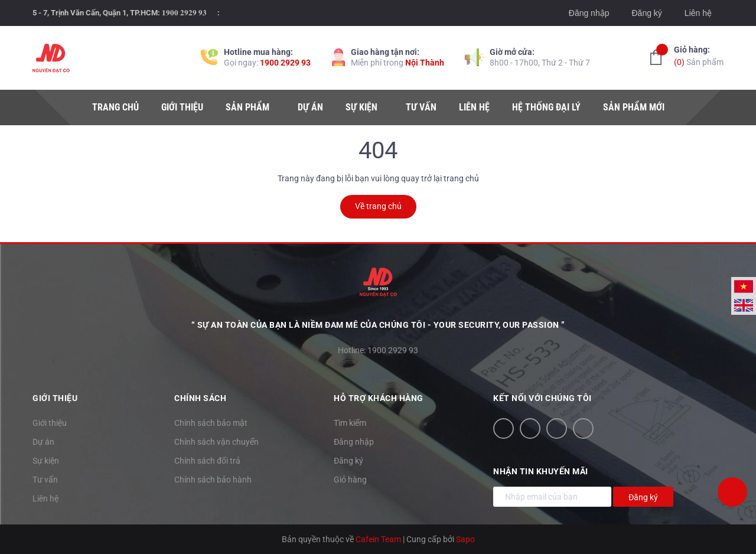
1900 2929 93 (285, 63)
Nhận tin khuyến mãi (541, 471)
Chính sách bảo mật (211, 423)
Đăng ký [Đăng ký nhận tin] (643, 497)
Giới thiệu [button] (55, 398)
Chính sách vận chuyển (216, 442)
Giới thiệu (50, 423)
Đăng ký (646, 13)
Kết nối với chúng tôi (542, 398)
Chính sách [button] (200, 398)
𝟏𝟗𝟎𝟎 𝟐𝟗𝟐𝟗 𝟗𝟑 (184, 13)
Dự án (43, 442)
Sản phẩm (699, 55)
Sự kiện (46, 461)
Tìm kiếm (350, 423)
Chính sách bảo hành (213, 480)
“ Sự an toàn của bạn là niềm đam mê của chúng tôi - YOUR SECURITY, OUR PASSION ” (378, 325)
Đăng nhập (589, 13)
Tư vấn (45, 480)
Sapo (465, 539)
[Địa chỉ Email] (552, 497)
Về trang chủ (378, 206)
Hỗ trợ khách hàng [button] (379, 398)
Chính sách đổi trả (207, 461)
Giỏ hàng (350, 480)
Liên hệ (698, 13)
